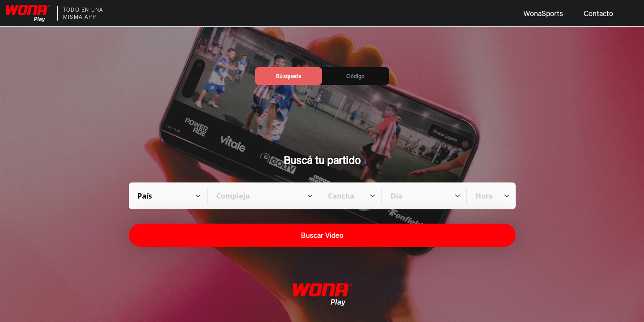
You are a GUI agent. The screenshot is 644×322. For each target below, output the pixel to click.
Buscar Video (322, 235)
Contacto (598, 13)
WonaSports (543, 13)
